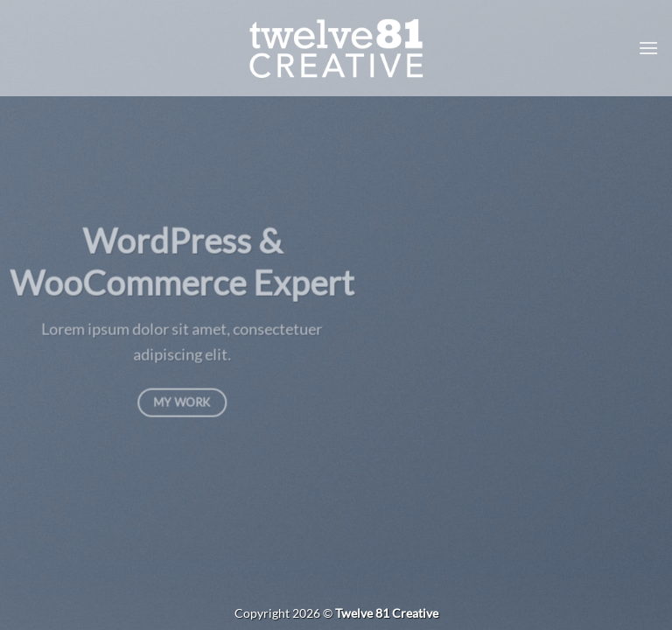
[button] (648, 48)
